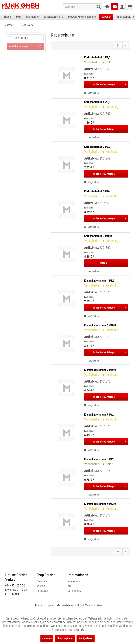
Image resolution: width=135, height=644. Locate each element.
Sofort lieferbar (21, 38)
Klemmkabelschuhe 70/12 (99, 459)
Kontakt (41, 586)
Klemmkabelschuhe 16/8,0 (99, 281)
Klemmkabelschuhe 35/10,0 (100, 370)
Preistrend (42, 581)
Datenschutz (75, 591)
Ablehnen (47, 638)
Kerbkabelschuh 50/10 (97, 191)
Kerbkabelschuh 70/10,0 (98, 236)
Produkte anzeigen (25, 47)
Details (113, 262)
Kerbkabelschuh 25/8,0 (97, 102)
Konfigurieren (86, 638)
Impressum (74, 581)
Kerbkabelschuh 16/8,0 (97, 57)
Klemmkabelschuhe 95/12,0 (100, 504)
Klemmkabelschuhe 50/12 (99, 415)
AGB (70, 586)
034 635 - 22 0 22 (15, 585)
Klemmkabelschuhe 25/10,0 (100, 325)
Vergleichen (91, 93)
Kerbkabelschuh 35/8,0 (97, 147)
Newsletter (42, 591)
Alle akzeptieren (65, 638)
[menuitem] (83, 7)
